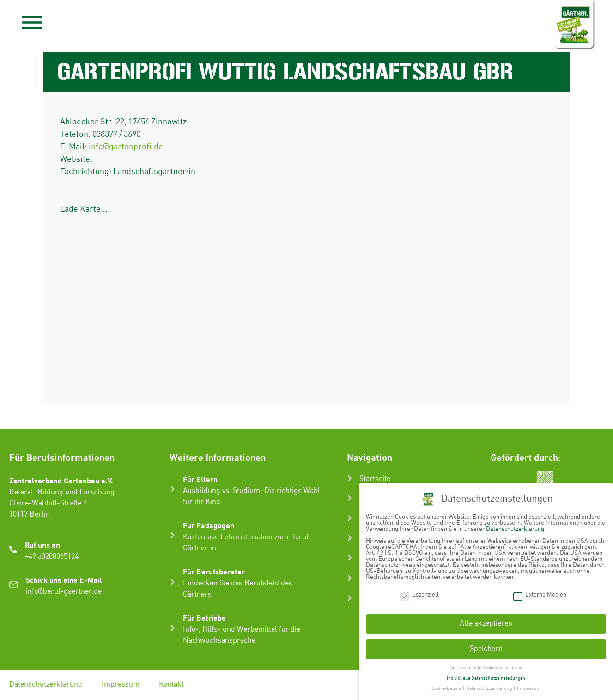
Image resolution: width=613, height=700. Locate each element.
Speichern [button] (486, 649)
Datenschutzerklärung (46, 685)
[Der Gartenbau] (350, 498)
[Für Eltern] (173, 489)
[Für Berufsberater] (173, 582)
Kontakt (171, 685)
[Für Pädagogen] (173, 535)
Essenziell (419, 595)
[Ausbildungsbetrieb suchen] (350, 598)
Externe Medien (540, 595)
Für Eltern (200, 479)
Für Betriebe (204, 618)
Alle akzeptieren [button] (486, 624)
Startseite (375, 479)
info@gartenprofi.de (126, 147)
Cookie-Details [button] (447, 688)
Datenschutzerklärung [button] (489, 688)
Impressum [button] (529, 688)
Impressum (121, 685)
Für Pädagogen (209, 525)
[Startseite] (350, 478)
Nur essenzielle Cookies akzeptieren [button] (486, 668)
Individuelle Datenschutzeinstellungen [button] (486, 678)
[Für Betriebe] (173, 628)
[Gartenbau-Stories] (350, 558)
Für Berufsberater (214, 571)
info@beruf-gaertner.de (64, 592)
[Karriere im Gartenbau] (350, 538)
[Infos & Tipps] (350, 578)
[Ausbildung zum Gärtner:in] (350, 518)
